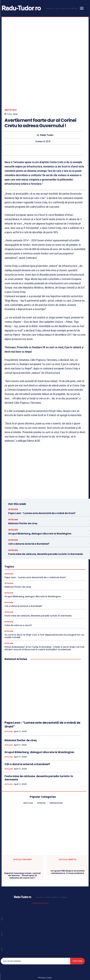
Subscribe (77, 941)
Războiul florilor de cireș (23, 503)
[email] (35, 941)
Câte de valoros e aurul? (18, 605)
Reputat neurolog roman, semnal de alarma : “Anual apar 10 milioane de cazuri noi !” (22, 855)
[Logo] (39, 8)
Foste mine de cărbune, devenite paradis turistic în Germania (46, 534)
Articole (11, 89)
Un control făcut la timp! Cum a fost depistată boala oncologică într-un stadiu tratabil (44, 616)
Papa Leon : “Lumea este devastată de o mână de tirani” (42, 493)
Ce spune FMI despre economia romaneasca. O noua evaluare (68, 852)
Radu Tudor (47, 115)
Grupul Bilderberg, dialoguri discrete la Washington (40, 513)
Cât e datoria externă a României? (29, 523)
